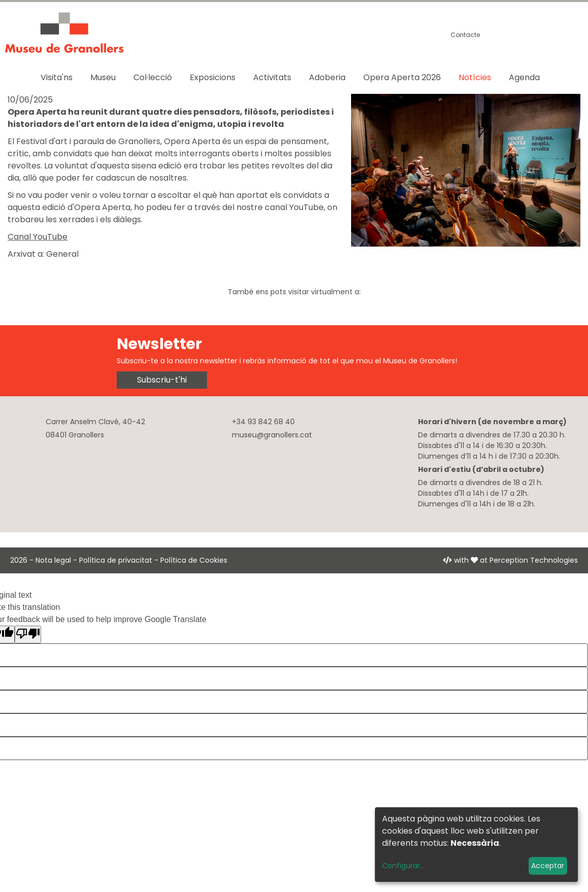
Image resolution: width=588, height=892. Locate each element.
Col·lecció (153, 77)
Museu (103, 77)
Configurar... (403, 866)
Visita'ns (57, 77)
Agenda (524, 77)
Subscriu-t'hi (162, 380)
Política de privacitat (116, 560)
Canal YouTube (38, 237)
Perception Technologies (534, 560)
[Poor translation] (28, 634)
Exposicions (213, 77)
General (62, 254)
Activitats (272, 77)
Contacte (465, 35)
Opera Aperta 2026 (402, 77)
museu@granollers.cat (272, 435)
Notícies (475, 77)
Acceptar (548, 866)
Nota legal (53, 560)
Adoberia (327, 77)
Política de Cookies (194, 560)
